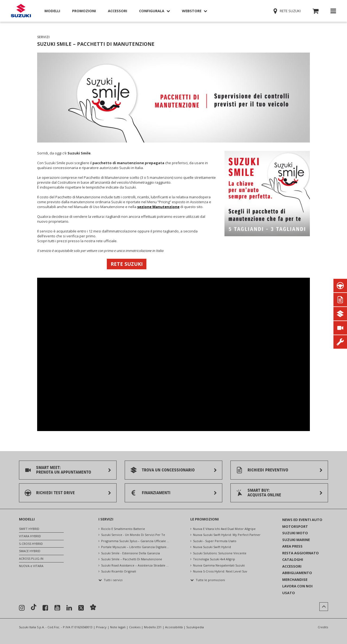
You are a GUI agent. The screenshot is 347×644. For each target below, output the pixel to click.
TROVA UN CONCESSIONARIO (168, 470)
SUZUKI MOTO (295, 533)
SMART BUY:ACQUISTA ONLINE (264, 493)
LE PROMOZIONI (205, 519)
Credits (323, 627)
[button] (316, 12)
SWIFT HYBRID (29, 529)
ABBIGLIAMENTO (297, 573)
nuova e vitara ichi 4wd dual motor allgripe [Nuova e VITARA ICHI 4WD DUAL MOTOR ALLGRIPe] (224, 529)
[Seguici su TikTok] (34, 608)
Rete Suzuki (287, 11)
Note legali (118, 627)
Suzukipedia (195, 627)
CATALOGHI (293, 559)
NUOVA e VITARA (31, 566)
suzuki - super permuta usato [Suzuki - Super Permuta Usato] (215, 541)
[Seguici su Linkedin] (69, 608)
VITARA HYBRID (30, 536)
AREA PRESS (292, 546)
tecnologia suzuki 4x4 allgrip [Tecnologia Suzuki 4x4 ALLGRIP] (214, 559)
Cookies (135, 627)
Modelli (52, 11)
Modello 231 (153, 627)
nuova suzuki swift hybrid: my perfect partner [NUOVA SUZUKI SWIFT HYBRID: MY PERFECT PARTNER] (227, 535)
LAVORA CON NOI (297, 586)
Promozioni (84, 11)
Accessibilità (174, 627)
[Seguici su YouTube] (57, 608)
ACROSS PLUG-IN (31, 559)
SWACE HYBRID (30, 551)
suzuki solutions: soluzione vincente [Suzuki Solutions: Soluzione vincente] (220, 553)
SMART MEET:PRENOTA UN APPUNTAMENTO (64, 470)
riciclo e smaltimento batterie (123, 529)
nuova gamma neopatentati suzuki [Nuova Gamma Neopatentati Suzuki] (219, 565)
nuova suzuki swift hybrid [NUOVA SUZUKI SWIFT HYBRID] (212, 547)
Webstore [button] (195, 11)
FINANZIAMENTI (156, 493)
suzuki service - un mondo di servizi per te (133, 535)
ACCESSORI (292, 566)
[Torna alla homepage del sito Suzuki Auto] (21, 11)
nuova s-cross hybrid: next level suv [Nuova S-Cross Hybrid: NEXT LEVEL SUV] (220, 571)
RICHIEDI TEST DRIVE (55, 493)
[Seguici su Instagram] (22, 608)
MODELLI (27, 519)
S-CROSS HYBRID (31, 544)
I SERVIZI (106, 519)
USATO (289, 593)
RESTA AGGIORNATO (301, 553)
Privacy (101, 627)
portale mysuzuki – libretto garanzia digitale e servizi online (135, 547)
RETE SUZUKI (127, 264)
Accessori (118, 11)
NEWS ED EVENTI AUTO (302, 520)
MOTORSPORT (295, 526)
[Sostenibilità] (93, 608)
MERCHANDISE (295, 580)
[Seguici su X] (81, 608)
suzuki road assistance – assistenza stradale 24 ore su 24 (135, 565)
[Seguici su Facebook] (45, 608)
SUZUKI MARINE (296, 540)
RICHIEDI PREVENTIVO (268, 470)
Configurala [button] (155, 11)
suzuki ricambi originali (119, 571)
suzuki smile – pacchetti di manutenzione (132, 559)
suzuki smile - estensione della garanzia (131, 553)
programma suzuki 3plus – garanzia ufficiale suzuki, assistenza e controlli (135, 541)
